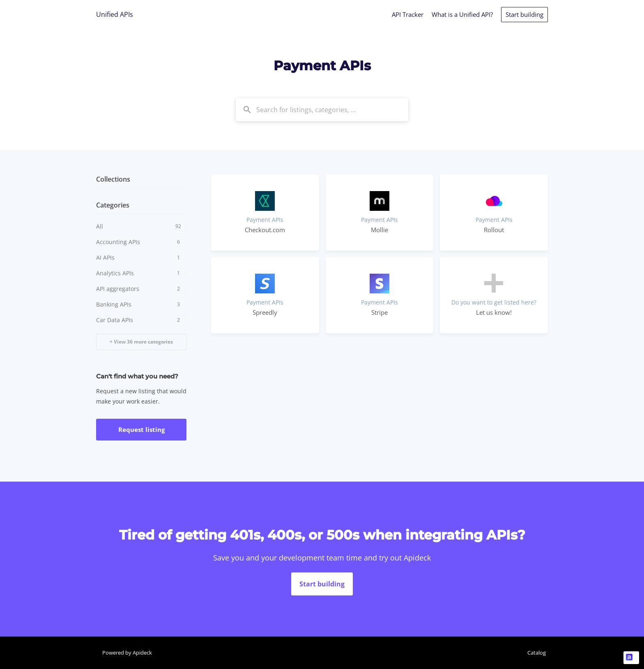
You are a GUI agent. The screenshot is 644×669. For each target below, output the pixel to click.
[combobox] (322, 110)
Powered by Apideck (127, 653)
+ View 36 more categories (141, 342)
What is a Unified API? (462, 14)
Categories (113, 205)
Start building (524, 14)
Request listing (141, 429)
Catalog (537, 653)
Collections (113, 179)
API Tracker (408, 14)
